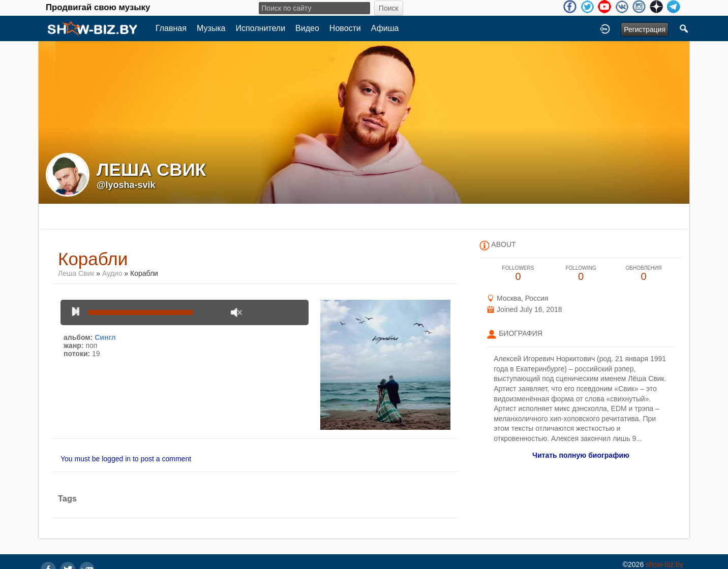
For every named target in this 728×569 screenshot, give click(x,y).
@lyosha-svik (126, 185)
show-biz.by (664, 564)
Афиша (385, 28)
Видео (307, 28)
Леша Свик (76, 273)
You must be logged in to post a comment (126, 459)
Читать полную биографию (581, 455)
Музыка (211, 28)
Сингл (105, 337)
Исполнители (261, 28)
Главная (171, 28)
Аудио (112, 273)
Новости (345, 28)
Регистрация (645, 29)
